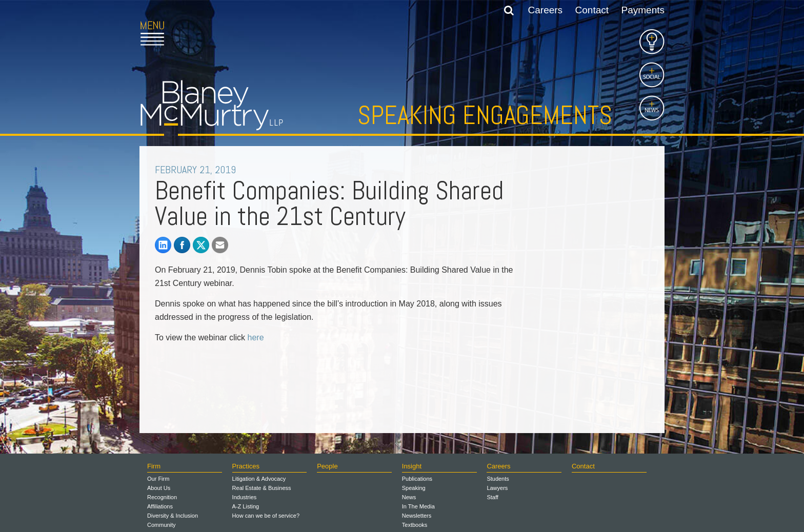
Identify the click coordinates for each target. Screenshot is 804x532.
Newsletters (417, 516)
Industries (245, 497)
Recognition (162, 497)
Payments (643, 10)
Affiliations (160, 506)
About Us (159, 488)
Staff (492, 497)
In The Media (418, 506)
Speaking (414, 488)
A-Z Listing (246, 506)
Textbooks (415, 525)
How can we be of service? (266, 516)
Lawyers (497, 488)
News (409, 497)
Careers (546, 10)
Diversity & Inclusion (173, 516)
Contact (592, 10)
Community (162, 525)
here (256, 337)
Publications (417, 479)
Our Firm (158, 479)
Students (498, 479)
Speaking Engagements (485, 115)
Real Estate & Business (262, 488)
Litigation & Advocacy (259, 479)
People (327, 466)
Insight (412, 466)
